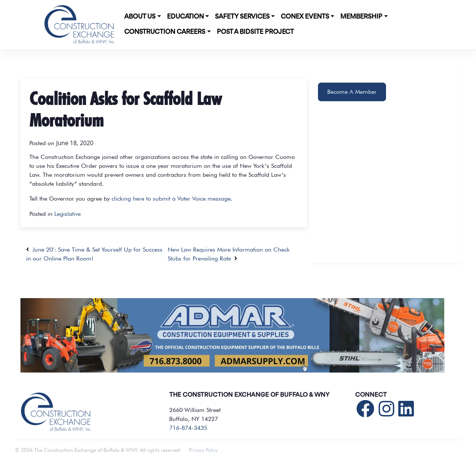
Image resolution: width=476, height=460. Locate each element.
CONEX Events (305, 17)
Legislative (67, 214)
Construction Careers (165, 32)
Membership (361, 17)
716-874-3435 (188, 428)
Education (185, 17)
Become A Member (352, 92)
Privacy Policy (203, 450)
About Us (140, 17)
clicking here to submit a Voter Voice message (171, 199)
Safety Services (242, 17)
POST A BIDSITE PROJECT (255, 32)
